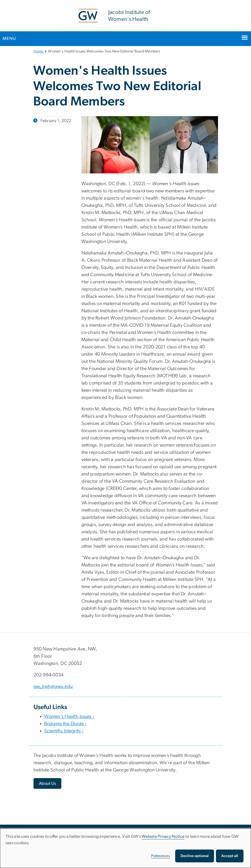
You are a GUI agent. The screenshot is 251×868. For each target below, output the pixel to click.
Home (38, 51)
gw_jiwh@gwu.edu (53, 687)
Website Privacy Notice (163, 836)
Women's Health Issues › (69, 717)
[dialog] (125, 848)
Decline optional (195, 856)
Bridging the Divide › (65, 724)
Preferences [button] (160, 856)
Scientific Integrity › (64, 731)
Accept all (230, 856)
